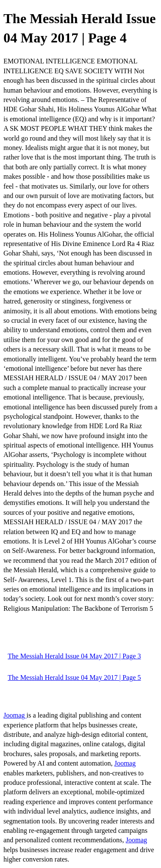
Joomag (15, 715)
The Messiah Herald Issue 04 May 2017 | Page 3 (74, 656)
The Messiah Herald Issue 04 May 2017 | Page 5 (74, 677)
